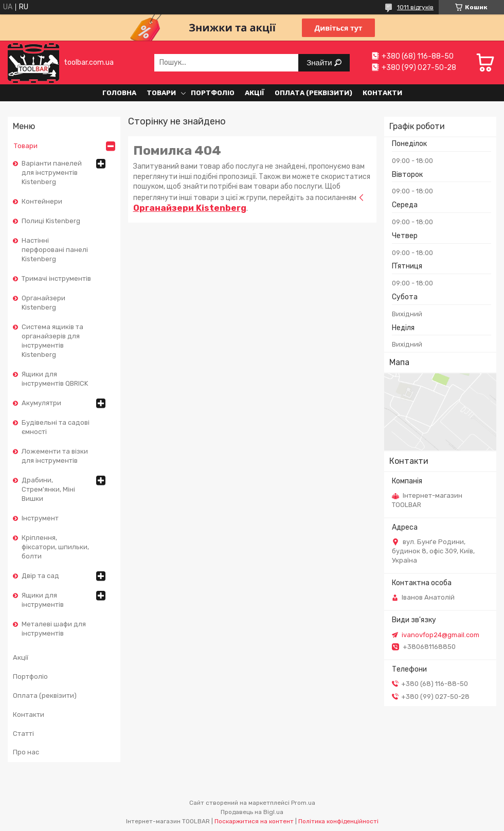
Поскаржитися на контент (254, 821)
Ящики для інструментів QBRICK (55, 379)
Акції (255, 93)
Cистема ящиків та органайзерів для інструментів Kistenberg (52, 341)
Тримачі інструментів (56, 278)
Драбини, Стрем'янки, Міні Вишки (48, 489)
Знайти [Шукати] (320, 62)
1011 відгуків (415, 7)
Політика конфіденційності (338, 821)
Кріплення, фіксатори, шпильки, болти (55, 547)
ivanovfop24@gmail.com (440, 635)
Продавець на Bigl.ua (252, 812)
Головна (119, 93)
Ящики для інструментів (43, 600)
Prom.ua (303, 803)
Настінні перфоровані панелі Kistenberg (55, 250)
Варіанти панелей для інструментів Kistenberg (52, 173)
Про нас (26, 752)
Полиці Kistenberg (51, 221)
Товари (161, 93)
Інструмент (40, 518)
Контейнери (42, 201)
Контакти (382, 93)
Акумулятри (41, 403)
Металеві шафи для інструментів (54, 629)
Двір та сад (40, 576)
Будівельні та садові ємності (56, 427)
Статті (23, 734)
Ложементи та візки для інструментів (55, 456)
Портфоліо (213, 93)
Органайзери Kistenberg (43, 303)
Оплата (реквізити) (313, 93)
